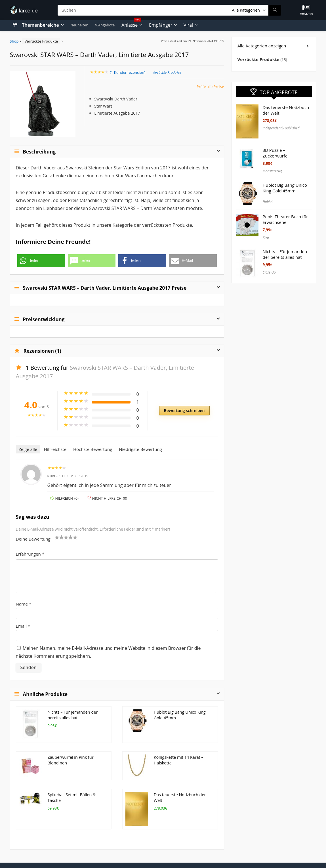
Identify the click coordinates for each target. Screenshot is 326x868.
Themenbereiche (41, 25)
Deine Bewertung (33, 539)
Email (23, 626)
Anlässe (131, 24)
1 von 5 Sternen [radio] (57, 537)
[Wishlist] (306, 8)
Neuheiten (79, 25)
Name (24, 604)
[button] (41, 261)
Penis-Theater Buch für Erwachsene (285, 219)
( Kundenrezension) (128, 72)
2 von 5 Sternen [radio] (59, 537)
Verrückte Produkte (41, 41)
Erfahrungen (30, 554)
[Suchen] (275, 10)
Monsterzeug (272, 171)
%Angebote (105, 25)
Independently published (281, 128)
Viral (188, 25)
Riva (266, 237)
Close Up (269, 272)
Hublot (268, 202)
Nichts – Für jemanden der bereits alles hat (72, 715)
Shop (14, 41)
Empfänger (161, 25)
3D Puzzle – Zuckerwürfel (276, 153)
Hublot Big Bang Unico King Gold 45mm (285, 188)
